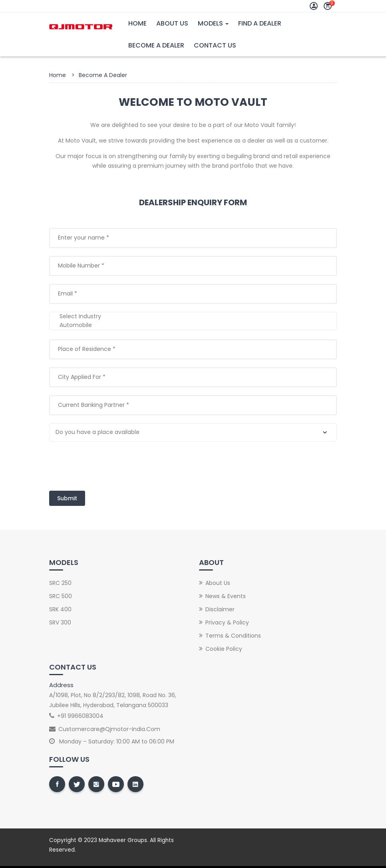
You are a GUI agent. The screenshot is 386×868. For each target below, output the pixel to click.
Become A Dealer (156, 45)
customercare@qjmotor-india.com (109, 729)
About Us (172, 23)
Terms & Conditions (233, 636)
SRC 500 (61, 596)
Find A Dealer (260, 23)
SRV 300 (60, 622)
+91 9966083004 (80, 716)
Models (213, 23)
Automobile (193, 325)
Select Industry (193, 317)
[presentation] (110, 465)
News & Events (226, 596)
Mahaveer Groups (123, 840)
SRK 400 (60, 609)
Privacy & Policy (227, 622)
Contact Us (215, 45)
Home (137, 23)
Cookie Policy (224, 649)
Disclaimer (220, 609)
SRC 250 (60, 583)
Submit (67, 498)
